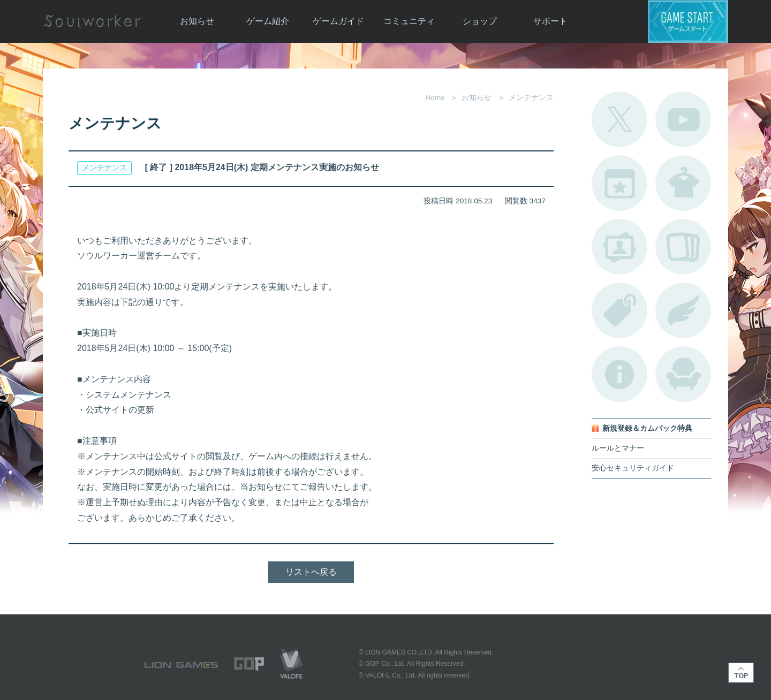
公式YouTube (683, 119)
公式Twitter (619, 119)
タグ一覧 (619, 310)
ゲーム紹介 (268, 21)
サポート (550, 21)
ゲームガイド (338, 21)
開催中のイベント (619, 183)
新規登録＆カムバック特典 (647, 428)
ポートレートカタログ (619, 247)
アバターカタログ (683, 183)
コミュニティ (409, 21)
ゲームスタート (688, 21)
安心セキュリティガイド (633, 468)
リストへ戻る (311, 572)
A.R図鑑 (683, 247)
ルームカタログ (683, 374)
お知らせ (197, 21)
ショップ (480, 21)
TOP (741, 673)
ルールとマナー (618, 448)
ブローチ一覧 (683, 310)
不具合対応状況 (619, 374)
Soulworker (92, 21)
